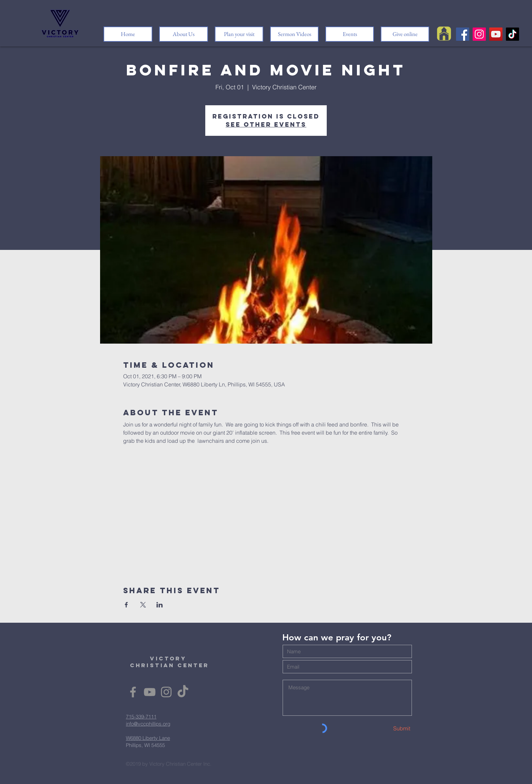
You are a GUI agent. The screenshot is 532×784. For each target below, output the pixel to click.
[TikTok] (512, 34)
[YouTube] (496, 34)
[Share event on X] (143, 605)
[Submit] (386, 728)
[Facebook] (463, 34)
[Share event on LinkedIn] (160, 605)
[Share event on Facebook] (126, 605)
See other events (266, 124)
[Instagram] (479, 34)
